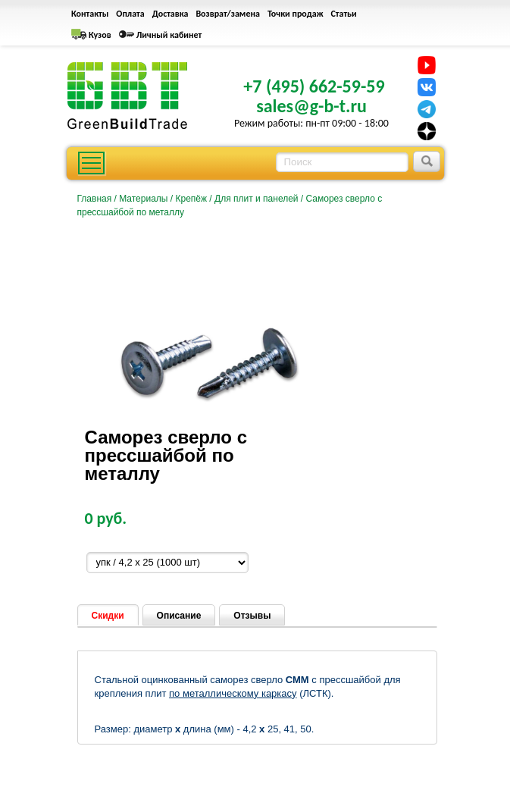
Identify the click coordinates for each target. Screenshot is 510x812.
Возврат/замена (228, 14)
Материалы (143, 199)
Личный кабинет (169, 35)
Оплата (130, 14)
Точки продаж (296, 14)
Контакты (90, 14)
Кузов (100, 35)
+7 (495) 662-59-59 (314, 86)
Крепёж (191, 199)
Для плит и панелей (256, 199)
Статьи (344, 14)
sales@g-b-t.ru (311, 106)
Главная (95, 199)
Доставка (171, 14)
